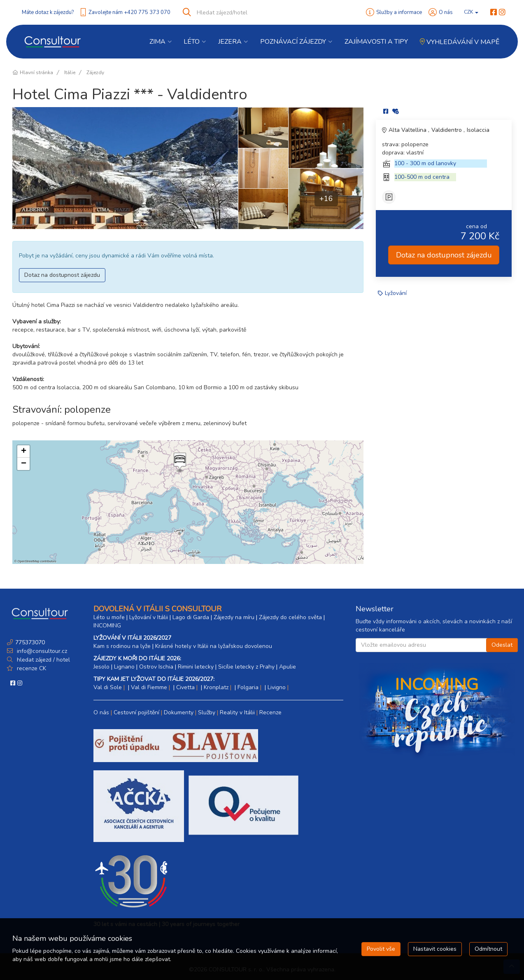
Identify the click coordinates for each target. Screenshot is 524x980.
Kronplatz (216, 687)
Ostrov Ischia (156, 667)
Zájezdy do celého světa (290, 617)
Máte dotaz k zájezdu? (48, 12)
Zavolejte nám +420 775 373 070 (129, 12)
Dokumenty (179, 712)
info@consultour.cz (41, 651)
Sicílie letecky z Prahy (246, 667)
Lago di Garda (191, 617)
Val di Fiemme (149, 687)
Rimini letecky (196, 667)
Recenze (270, 712)
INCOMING (107, 626)
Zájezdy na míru (234, 617)
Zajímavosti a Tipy (376, 42)
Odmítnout (488, 949)
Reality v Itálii (237, 712)
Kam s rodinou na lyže (122, 646)
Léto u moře (109, 617)
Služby (207, 712)
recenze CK (31, 668)
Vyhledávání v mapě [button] (460, 42)
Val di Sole (108, 687)
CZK (471, 12)
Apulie (288, 667)
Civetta (185, 687)
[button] (179, 463)
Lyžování (396, 293)
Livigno (277, 687)
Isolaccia (478, 130)
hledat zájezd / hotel (43, 660)
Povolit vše (381, 949)
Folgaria (248, 687)
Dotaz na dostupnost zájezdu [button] (62, 275)
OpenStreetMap (29, 561)
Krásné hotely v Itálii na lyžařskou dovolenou (214, 646)
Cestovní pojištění (136, 712)
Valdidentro (447, 130)
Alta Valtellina (408, 130)
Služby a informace (399, 12)
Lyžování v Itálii (149, 617)
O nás (446, 12)
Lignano (124, 667)
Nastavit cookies (435, 949)
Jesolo (101, 667)
